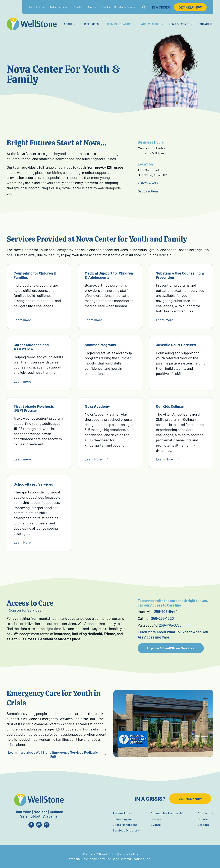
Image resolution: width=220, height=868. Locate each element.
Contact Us (206, 24)
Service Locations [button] (121, 24)
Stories (156, 819)
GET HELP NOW (190, 7)
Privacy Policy (128, 854)
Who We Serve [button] (152, 24)
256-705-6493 (148, 183)
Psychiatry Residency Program (119, 7)
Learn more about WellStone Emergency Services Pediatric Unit (53, 754)
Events (156, 825)
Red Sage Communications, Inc (128, 859)
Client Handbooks (125, 825)
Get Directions (148, 191)
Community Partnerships (168, 813)
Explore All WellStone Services (171, 648)
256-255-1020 (162, 618)
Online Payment (59, 7)
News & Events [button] (181, 24)
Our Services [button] (91, 24)
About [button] (70, 24)
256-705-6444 (166, 611)
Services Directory (126, 830)
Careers (92, 7)
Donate (78, 7)
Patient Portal (37, 7)
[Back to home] (32, 24)
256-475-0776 (170, 625)
